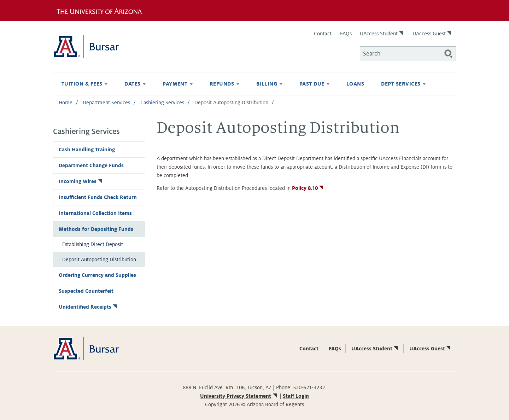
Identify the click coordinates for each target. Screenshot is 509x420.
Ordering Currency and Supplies (97, 275)
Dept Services (403, 84)
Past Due (314, 84)
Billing (269, 84)
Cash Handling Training (87, 150)
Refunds (224, 84)
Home (66, 103)
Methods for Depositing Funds (96, 229)
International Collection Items (95, 213)
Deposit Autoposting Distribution (99, 259)
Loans (355, 84)
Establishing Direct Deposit (93, 244)
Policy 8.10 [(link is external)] (308, 188)
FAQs (346, 34)
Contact (323, 34)
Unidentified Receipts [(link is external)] (88, 307)
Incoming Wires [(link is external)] (81, 181)
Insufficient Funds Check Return (98, 197)
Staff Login (296, 396)
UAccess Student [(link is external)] (382, 34)
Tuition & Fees (84, 84)
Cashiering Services (162, 103)
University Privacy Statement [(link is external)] (239, 396)
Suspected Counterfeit (86, 291)
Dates (135, 84)
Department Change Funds (91, 165)
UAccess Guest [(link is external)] (432, 34)
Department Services (106, 103)
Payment (178, 84)
